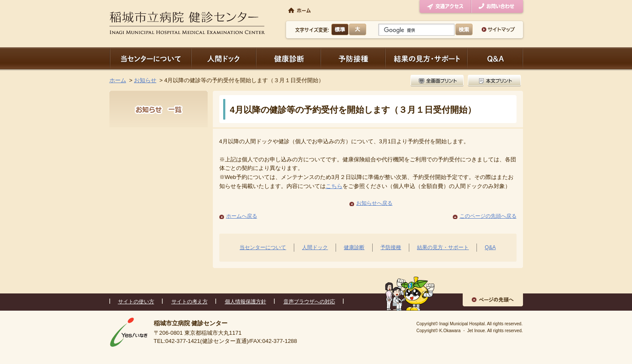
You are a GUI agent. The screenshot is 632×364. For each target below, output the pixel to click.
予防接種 (353, 58)
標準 (340, 29)
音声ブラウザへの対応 (309, 302)
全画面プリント (438, 81)
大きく (358, 29)
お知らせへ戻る (374, 203)
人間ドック (224, 58)
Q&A (490, 247)
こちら (334, 186)
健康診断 (288, 58)
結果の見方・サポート (426, 58)
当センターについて (150, 58)
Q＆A (495, 58)
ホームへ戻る (242, 216)
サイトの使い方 (136, 302)
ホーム (118, 80)
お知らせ (145, 80)
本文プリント (493, 81)
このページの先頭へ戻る (488, 216)
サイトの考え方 (190, 302)
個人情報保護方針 (246, 302)
